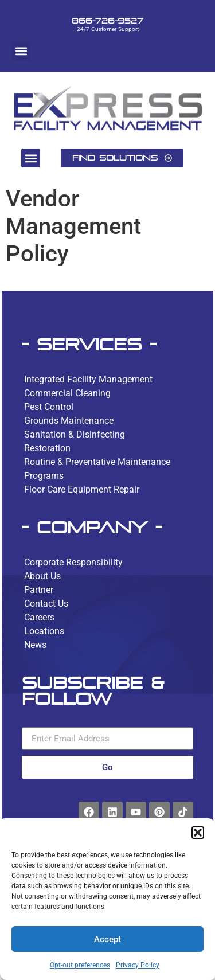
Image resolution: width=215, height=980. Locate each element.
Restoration (47, 448)
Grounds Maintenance (69, 421)
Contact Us (46, 604)
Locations (44, 631)
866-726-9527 (107, 21)
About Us (42, 576)
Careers (39, 617)
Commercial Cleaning (67, 393)
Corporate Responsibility (73, 562)
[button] (198, 833)
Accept (107, 939)
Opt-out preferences (80, 965)
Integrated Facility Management (88, 379)
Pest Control (49, 407)
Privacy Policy (138, 965)
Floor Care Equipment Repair (82, 489)
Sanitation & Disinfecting (75, 434)
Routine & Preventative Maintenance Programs (97, 469)
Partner (39, 590)
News (35, 645)
